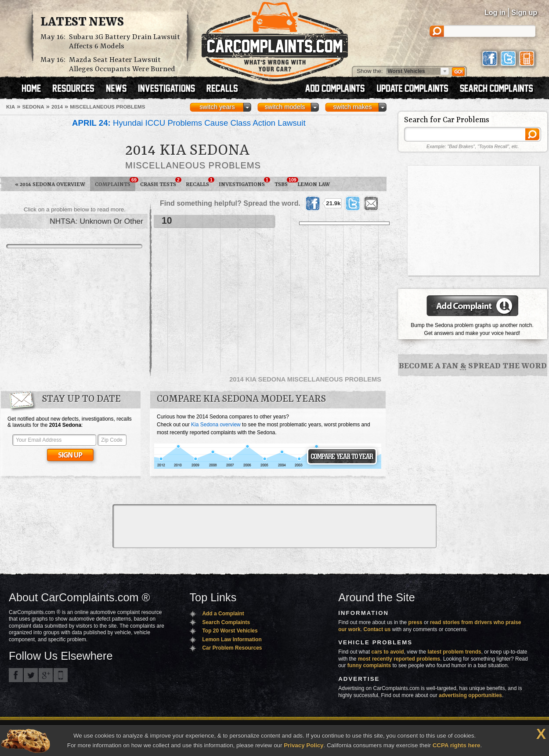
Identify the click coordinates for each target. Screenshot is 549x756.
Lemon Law (314, 184)
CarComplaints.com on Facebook (16, 675)
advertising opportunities (470, 695)
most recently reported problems (399, 659)
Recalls (200, 182)
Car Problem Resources (232, 648)
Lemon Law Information (232, 640)
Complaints (115, 182)
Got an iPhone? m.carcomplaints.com (61, 675)
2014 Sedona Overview (50, 184)
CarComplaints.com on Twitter (31, 675)
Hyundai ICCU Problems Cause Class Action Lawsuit (189, 123)
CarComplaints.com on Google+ (46, 675)
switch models (285, 107)
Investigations (244, 182)
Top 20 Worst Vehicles (230, 631)
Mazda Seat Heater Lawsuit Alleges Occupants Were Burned (122, 65)
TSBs (284, 182)
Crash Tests (161, 182)
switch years (217, 107)
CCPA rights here (457, 745)
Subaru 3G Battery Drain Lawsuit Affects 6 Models (125, 42)
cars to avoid (388, 652)
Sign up (524, 13)
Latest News (82, 22)
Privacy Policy (303, 745)
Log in (495, 13)
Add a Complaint (223, 614)
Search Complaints (226, 622)
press (415, 622)
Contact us (377, 629)
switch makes (353, 107)
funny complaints (369, 665)
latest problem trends (455, 652)
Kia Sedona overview (216, 425)
